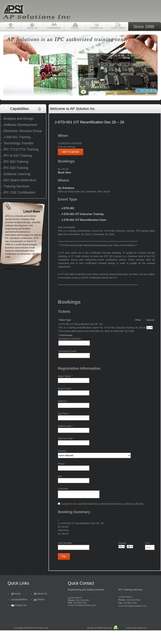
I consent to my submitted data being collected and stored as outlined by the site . (101, 504)
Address (63, 401)
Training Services (16, 186)
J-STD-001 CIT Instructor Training (82, 214)
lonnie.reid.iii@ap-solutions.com (82, 605)
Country (63, 451)
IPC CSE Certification (19, 192)
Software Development (20, 125)
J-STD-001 (68, 208)
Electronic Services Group (23, 131)
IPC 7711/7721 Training (21, 149)
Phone (61, 464)
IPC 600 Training (16, 162)
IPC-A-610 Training (18, 155)
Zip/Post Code (66, 438)
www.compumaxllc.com (136, 628)
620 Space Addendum (20, 180)
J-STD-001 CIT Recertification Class (84, 220)
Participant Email (68, 351)
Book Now (64, 173)
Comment (63, 489)
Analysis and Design (19, 119)
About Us (40, 594)
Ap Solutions (66, 188)
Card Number (65, 543)
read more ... (11, 269)
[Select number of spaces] (150, 328)
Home (16, 594)
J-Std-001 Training (17, 137)
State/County (65, 426)
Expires (122, 543)
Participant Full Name (70, 339)
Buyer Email (65, 389)
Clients (39, 599)
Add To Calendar (71, 152)
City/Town (64, 414)
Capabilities (19, 599)
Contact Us (19, 605)
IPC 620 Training (16, 168)
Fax (60, 476)
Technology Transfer (18, 143)
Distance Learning (17, 174)
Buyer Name (65, 376)
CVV (147, 543)
